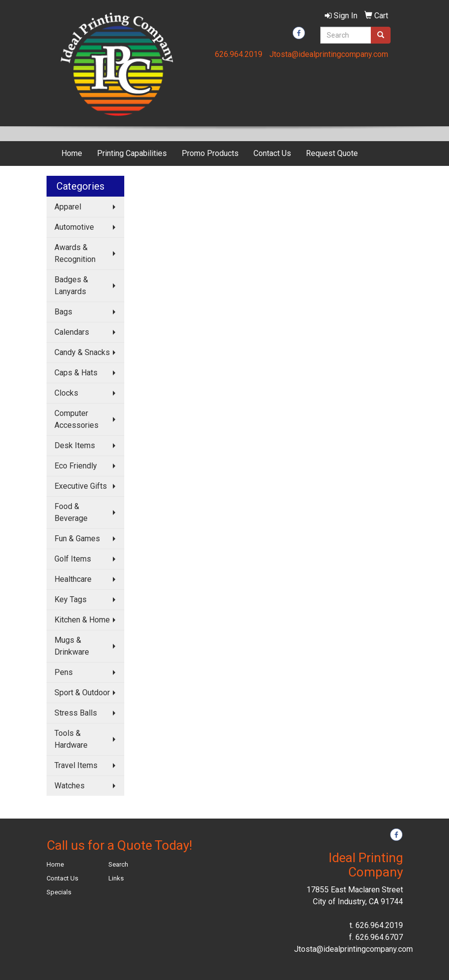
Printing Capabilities (132, 153)
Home (72, 153)
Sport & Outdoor (82, 693)
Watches (70, 786)
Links (116, 878)
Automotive (74, 227)
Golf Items (73, 559)
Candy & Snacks (82, 352)
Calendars (72, 332)
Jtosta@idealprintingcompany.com (329, 54)
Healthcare (73, 579)
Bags (63, 312)
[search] (381, 35)
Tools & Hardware (71, 739)
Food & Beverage (71, 512)
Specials (59, 892)
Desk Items (75, 445)
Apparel (68, 207)
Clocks (66, 393)
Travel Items (76, 765)
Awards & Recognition (75, 253)
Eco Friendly (76, 466)
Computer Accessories (76, 419)
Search (118, 864)
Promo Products (210, 153)
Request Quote (332, 153)
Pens (64, 672)
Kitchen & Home (82, 620)
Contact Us (272, 153)
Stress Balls (76, 713)
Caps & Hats (76, 373)
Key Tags (71, 599)
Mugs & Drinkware (72, 646)
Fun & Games (77, 539)
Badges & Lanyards (71, 285)
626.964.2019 (239, 54)
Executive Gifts (81, 486)
